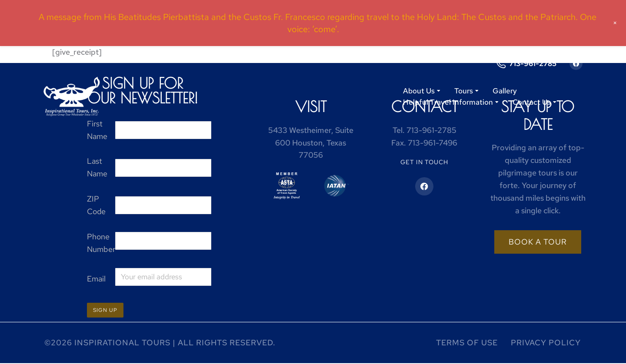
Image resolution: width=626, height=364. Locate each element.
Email (96, 279)
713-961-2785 (533, 63)
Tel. (425, 130)
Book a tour (538, 242)
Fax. (424, 143)
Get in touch (424, 162)
